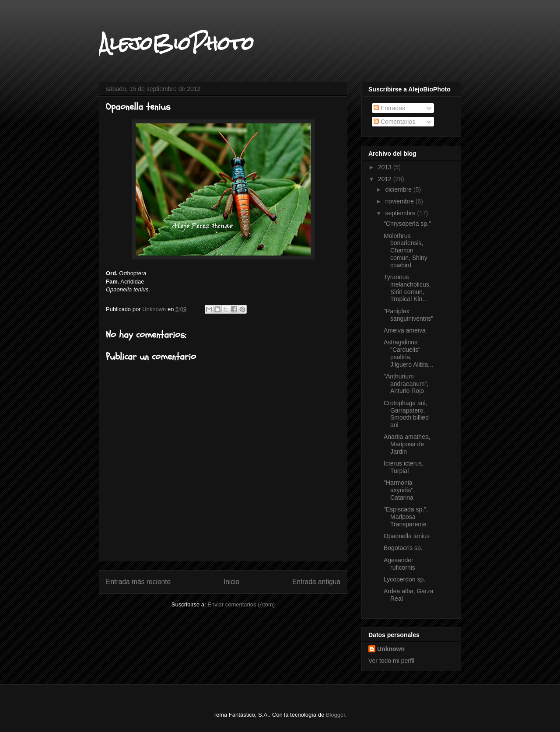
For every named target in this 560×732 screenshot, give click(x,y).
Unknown (391, 649)
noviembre (400, 201)
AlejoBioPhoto (176, 43)
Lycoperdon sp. (404, 579)
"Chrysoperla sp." (407, 224)
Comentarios (394, 122)
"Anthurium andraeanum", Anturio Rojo (406, 384)
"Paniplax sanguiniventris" (408, 315)
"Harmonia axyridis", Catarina (399, 490)
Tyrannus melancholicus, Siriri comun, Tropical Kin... (407, 288)
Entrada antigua (316, 582)
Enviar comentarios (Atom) (241, 604)
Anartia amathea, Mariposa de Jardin (407, 444)
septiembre (401, 213)
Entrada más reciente (138, 582)
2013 (386, 167)
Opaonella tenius (407, 536)
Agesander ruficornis (399, 564)
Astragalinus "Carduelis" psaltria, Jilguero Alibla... (408, 353)
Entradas (389, 108)
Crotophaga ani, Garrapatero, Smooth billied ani (406, 414)
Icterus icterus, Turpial (404, 467)
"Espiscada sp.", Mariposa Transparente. (406, 517)
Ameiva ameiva (405, 330)
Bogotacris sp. (403, 548)
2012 (386, 179)
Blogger (336, 715)
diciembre (399, 189)
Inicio (231, 582)
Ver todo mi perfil (391, 661)
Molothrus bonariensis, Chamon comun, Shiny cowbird (406, 250)
